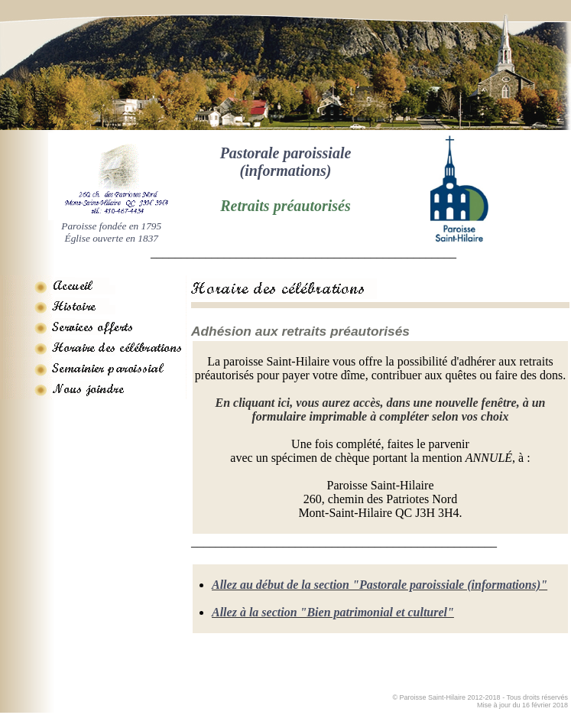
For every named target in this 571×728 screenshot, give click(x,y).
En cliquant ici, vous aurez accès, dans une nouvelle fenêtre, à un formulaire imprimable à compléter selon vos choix (380, 409)
